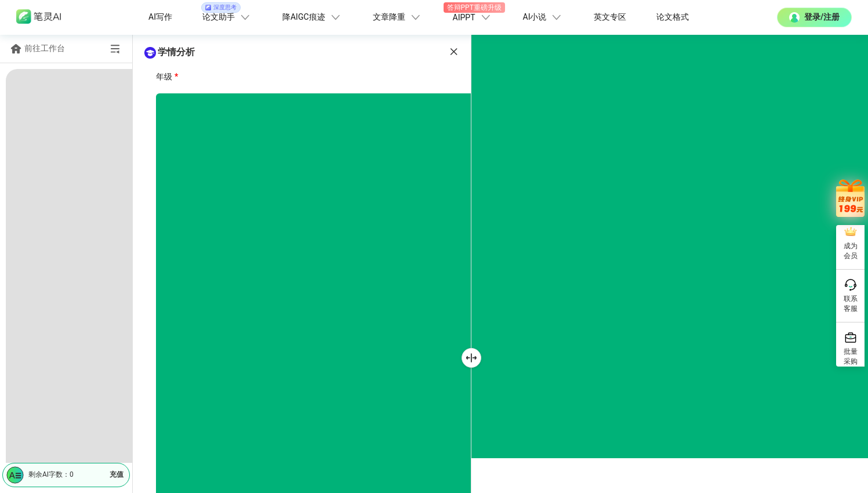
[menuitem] (66, 108)
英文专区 (610, 17)
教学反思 (55, 443)
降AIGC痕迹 (313, 17)
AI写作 (160, 17)
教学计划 (55, 417)
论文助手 (227, 14)
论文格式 (673, 17)
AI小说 (544, 17)
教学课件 (55, 391)
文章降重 (398, 17)
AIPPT (473, 14)
